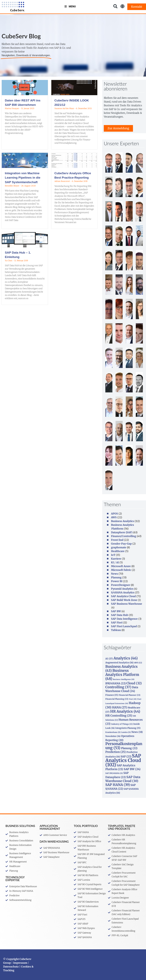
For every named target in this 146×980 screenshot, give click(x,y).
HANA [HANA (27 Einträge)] (120, 707)
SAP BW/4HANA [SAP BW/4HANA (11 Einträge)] (114, 773)
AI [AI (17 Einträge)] (109, 659)
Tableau (116, 630)
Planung (116, 577)
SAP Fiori (117, 622)
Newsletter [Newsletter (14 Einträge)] (113, 736)
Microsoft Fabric (121, 570)
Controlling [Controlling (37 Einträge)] (118, 687)
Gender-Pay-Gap (121, 544)
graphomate (119, 547)
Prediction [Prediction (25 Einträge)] (116, 752)
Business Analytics (122, 521)
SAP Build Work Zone (124, 600)
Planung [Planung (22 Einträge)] (129, 748)
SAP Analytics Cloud (123, 596)
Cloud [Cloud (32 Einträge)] (134, 683)
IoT (113, 555)
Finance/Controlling (124, 536)
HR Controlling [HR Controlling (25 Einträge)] (119, 716)
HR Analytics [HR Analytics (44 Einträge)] (125, 711)
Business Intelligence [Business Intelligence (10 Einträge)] (124, 679)
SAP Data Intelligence (124, 619)
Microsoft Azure (121, 566)
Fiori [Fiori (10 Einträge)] (133, 699)
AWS (114, 517)
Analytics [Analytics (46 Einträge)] (126, 658)
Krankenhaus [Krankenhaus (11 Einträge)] (113, 732)
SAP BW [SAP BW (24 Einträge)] (132, 769)
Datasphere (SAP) (122, 532)
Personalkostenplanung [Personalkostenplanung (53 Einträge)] (124, 746)
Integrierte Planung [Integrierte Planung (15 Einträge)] (128, 728)
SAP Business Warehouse (127, 604)
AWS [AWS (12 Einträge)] (138, 663)
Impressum (20, 963)
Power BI (117, 581)
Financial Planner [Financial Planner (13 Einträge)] (130, 695)
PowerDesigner (121, 585)
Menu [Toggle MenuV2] (70, 6)
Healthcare (118, 551)
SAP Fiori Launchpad (124, 626)
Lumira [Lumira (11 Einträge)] (126, 732)
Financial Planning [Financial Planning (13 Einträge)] (117, 699)
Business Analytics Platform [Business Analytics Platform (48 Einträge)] (122, 675)
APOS (114, 514)
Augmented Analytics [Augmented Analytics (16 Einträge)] (119, 663)
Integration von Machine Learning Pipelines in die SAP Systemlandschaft (23, 178)
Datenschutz (11, 967)
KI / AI (115, 562)
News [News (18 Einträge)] (137, 732)
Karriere (116, 559)
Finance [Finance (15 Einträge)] (112, 695)
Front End (117, 540)
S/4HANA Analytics (123, 592)
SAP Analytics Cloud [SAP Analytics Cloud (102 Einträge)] (123, 760)
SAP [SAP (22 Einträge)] (126, 756)
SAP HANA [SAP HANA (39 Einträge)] (118, 785)
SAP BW (116, 611)
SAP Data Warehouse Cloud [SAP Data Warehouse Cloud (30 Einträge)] (123, 779)
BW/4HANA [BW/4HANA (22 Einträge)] (116, 683)
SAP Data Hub (120, 615)
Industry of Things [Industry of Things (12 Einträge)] (122, 724)
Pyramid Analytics (122, 589)
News (114, 574)
